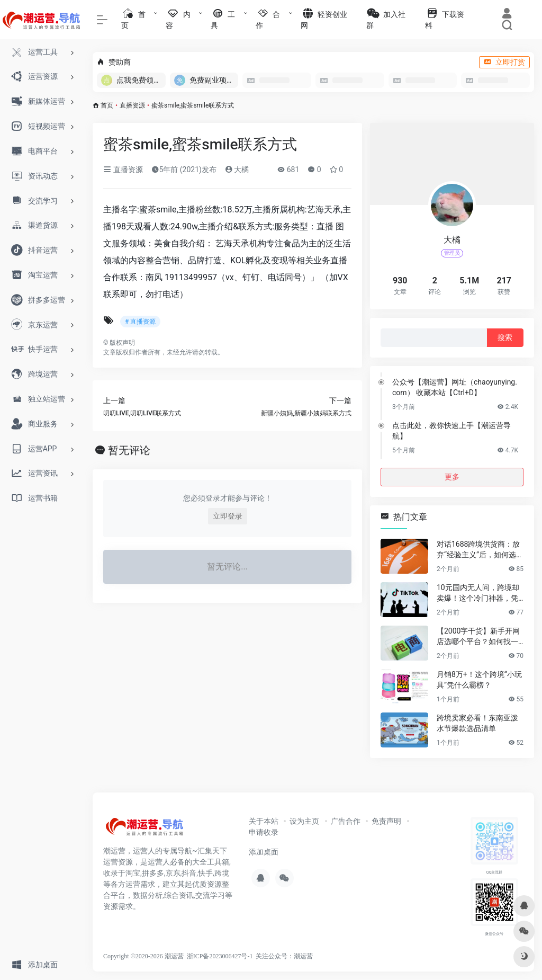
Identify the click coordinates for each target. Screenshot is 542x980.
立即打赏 (504, 62)
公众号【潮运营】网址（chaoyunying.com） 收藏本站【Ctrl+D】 (455, 387)
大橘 (237, 170)
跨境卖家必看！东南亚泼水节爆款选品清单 (477, 723)
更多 (452, 477)
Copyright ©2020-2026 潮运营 (143, 956)
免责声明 (386, 821)
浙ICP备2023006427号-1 (220, 956)
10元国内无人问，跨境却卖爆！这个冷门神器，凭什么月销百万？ (478, 593)
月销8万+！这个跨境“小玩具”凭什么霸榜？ (479, 680)
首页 (107, 105)
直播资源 (132, 105)
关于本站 (264, 821)
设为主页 (304, 821)
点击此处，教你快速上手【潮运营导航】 (451, 431)
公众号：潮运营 (291, 956)
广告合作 (346, 821)
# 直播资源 (140, 322)
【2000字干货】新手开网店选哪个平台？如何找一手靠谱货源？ (478, 637)
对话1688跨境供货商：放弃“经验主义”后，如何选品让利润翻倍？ (480, 550)
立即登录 (228, 516)
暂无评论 (129, 450)
